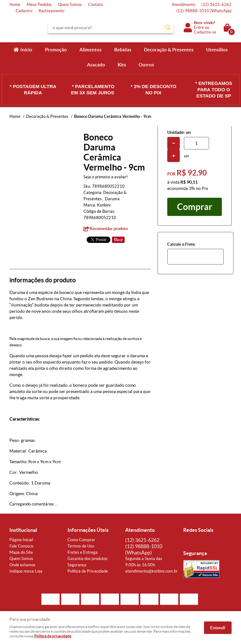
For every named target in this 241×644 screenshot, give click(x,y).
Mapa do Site (21, 552)
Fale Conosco (21, 546)
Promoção (56, 50)
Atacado (96, 65)
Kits (122, 65)
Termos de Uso (81, 546)
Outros (146, 65)
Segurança (77, 565)
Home (15, 5)
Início (26, 50)
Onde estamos (22, 565)
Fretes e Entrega (83, 552)
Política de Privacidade (88, 571)
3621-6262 (217, 5)
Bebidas (123, 50)
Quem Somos (70, 5)
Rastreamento (51, 11)
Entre (199, 27)
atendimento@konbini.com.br (151, 571)
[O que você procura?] (168, 28)
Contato (96, 5)
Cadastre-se (205, 32)
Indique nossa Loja (26, 571)
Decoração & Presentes (169, 50)
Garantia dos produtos (88, 559)
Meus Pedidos (39, 5)
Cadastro (24, 11)
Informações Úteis (88, 530)
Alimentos (91, 50)
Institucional (23, 530)
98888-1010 (204, 11)
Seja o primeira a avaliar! (106, 177)
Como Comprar (81, 540)
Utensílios (217, 50)
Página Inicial (21, 540)
